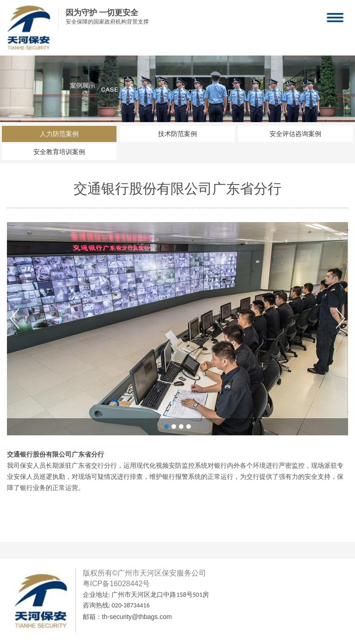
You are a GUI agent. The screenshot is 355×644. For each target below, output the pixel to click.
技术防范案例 (177, 134)
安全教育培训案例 (59, 152)
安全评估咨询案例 (295, 134)
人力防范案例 (59, 134)
